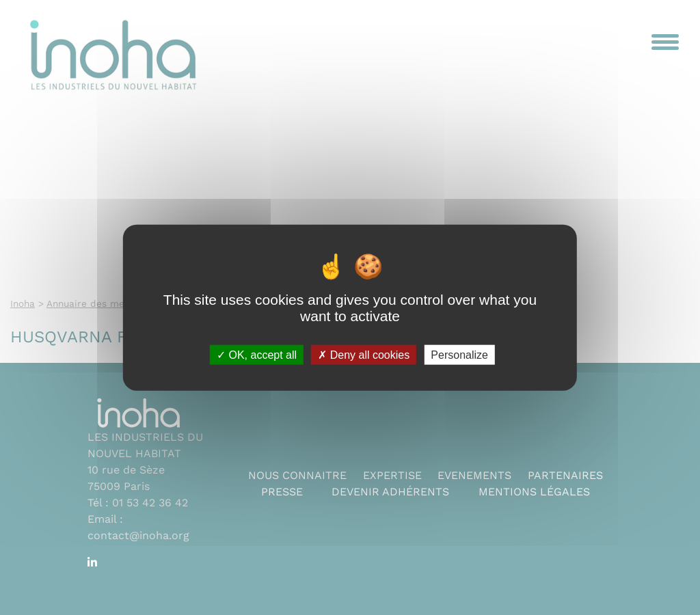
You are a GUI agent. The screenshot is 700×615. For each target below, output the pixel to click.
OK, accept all (257, 354)
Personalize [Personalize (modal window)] (459, 354)
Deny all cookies (364, 354)
